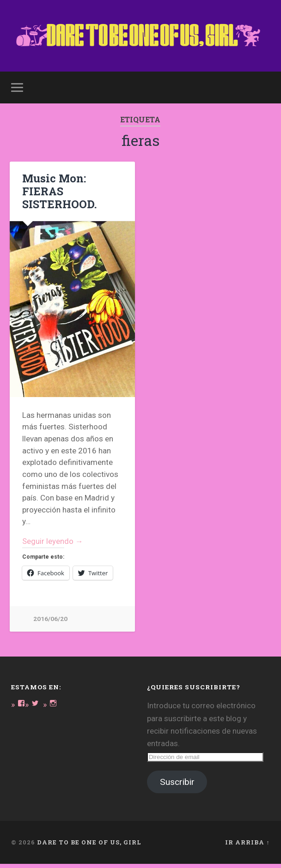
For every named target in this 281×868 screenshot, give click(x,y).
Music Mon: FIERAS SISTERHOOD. (58, 194)
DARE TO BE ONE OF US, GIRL (89, 846)
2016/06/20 (50, 623)
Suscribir (177, 786)
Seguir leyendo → (53, 545)
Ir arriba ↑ (247, 846)
